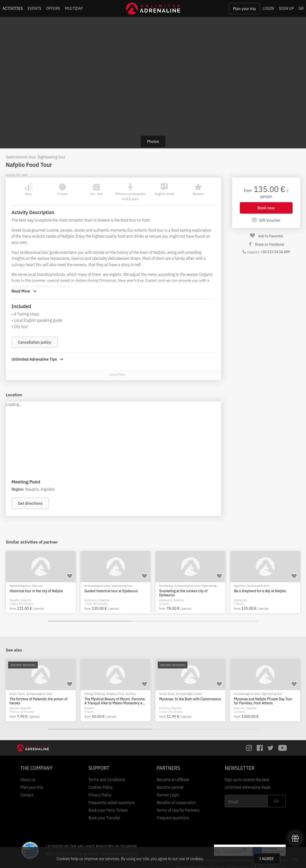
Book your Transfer (104, 818)
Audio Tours (167, 694)
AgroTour (240, 586)
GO (276, 801)
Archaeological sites (97, 586)
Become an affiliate (173, 780)
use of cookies (191, 859)
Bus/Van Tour (93, 694)
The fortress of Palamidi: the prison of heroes (263, 701)
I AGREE (267, 859)
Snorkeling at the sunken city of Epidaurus (183, 593)
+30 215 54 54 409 (275, 252)
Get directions (30, 503)
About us (28, 780)
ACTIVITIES (13, 8)
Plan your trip (245, 9)
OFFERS (53, 8)
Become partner (170, 787)
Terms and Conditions (107, 780)
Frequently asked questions (112, 803)
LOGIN (268, 8)
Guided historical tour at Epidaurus (111, 591)
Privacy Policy (100, 795)
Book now (266, 208)
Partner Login (168, 795)
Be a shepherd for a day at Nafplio (260, 591)
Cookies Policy (101, 787)
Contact (27, 795)
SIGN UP (286, 8)
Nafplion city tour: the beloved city (186, 699)
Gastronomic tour (21, 157)
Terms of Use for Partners (178, 810)
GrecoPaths (117, 375)
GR (301, 8)
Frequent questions (173, 818)
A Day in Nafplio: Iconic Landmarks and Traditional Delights (115, 701)
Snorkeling (166, 586)
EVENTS (35, 8)
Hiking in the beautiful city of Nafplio (38, 699)
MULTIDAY (74, 8)
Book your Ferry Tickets (108, 810)
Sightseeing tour (52, 157)
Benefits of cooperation (176, 803)
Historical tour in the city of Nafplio (36, 591)
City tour (37, 586)
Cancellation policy (35, 342)
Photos (153, 141)
